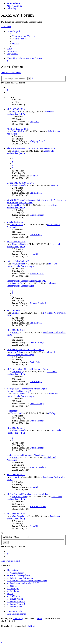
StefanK (15, 151)
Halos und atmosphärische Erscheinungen (32, 265)
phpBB (39, 619)
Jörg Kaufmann (19, 264)
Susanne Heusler (37, 467)
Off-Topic (53, 413)
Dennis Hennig (17, 205)
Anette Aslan (17, 283)
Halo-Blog (11, 8)
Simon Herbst (18, 131)
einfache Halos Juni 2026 (18, 261)
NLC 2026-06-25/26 (16, 109)
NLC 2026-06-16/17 (16, 428)
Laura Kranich (17, 225)
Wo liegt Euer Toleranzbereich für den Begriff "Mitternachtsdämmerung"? (27, 390)
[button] (7, 92)
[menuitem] (23, 36)
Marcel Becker (36, 274)
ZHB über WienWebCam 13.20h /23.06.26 (25, 350)
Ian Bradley (18, 619)
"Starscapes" (12, 411)
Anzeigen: (16, 537)
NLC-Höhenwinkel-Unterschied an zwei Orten (27, 369)
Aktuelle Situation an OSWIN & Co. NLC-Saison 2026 (31, 148)
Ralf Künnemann (19, 497)
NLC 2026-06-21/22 (16, 330)
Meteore (54, 185)
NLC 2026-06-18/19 (16, 514)
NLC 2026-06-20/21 (16, 475)
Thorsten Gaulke (19, 185)
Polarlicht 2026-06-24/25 (18, 129)
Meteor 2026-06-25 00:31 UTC (20, 183)
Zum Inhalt (6, 27)
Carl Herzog (35, 193)
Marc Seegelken (19, 516)
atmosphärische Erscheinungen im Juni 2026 (26, 281)
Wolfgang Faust (37, 141)
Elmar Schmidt (17, 413)
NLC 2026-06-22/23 (16, 310)
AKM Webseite (13, 3)
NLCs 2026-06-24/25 (16, 242)
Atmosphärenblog (14, 6)
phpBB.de (31, 626)
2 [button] (7, 90)
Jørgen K (16, 112)
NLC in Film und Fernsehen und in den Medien (28, 494)
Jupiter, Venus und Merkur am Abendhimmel (26, 455)
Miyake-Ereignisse (15, 222)
